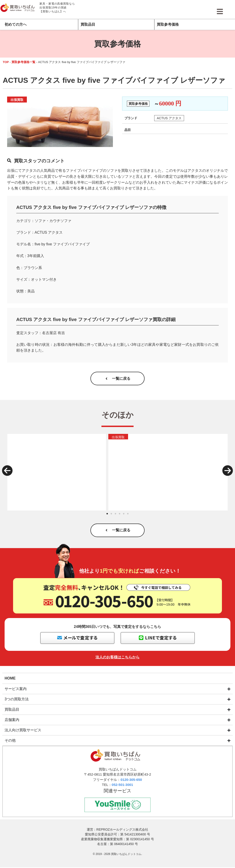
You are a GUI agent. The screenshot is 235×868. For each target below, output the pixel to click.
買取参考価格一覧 (23, 62)
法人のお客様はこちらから (117, 658)
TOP (6, 62)
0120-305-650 (131, 780)
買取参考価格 (168, 24)
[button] (7, 471)
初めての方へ (16, 24)
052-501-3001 (122, 785)
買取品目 (88, 24)
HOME (10, 678)
